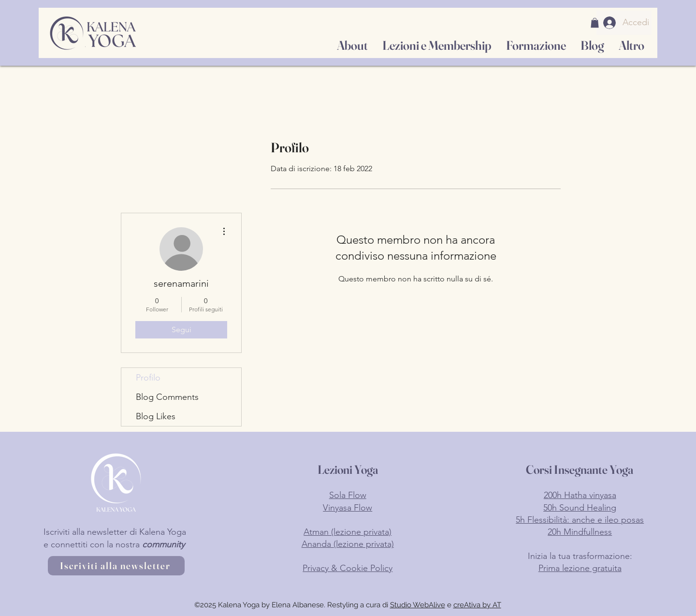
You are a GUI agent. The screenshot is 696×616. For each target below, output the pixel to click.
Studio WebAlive (418, 605)
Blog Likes (156, 416)
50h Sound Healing (580, 508)
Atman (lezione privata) (348, 532)
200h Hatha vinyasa (580, 495)
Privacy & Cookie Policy (348, 568)
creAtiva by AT (477, 605)
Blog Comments (167, 397)
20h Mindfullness (580, 532)
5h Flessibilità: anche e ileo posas (580, 520)
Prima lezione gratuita (580, 568)
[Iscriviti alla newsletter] (116, 566)
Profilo (148, 378)
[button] (595, 23)
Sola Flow (348, 495)
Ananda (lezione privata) (348, 544)
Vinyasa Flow (348, 508)
